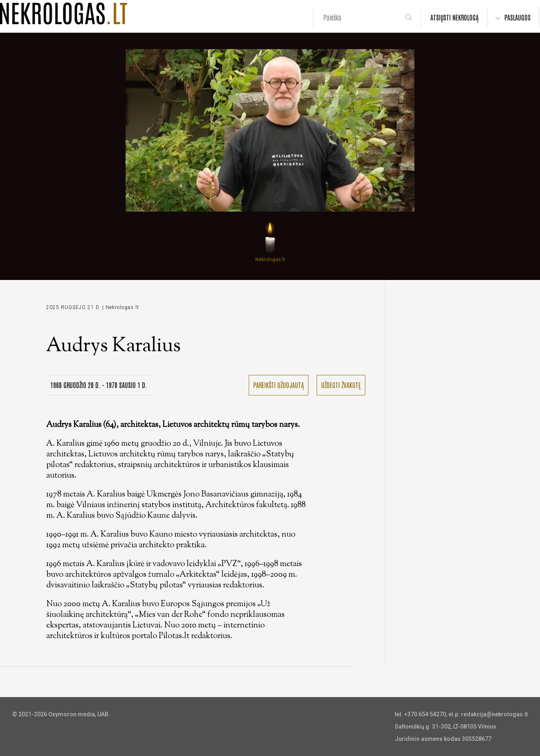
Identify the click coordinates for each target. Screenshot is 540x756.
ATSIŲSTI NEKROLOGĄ (454, 17)
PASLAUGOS (517, 17)
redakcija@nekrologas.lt (494, 714)
